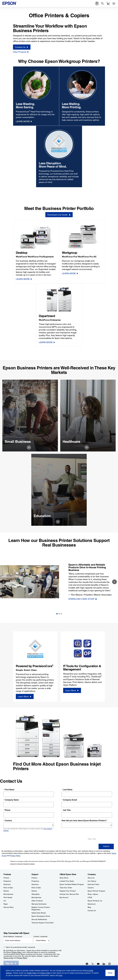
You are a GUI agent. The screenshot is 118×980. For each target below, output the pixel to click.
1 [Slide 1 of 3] (57, 614)
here (61, 975)
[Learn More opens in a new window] (25, 696)
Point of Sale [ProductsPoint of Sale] (8, 888)
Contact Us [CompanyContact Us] (92, 911)
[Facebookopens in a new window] (87, 964)
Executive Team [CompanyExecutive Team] (93, 884)
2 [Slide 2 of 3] (59, 614)
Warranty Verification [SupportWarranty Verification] (39, 904)
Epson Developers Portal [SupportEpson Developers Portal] (41, 916)
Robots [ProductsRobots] (6, 891)
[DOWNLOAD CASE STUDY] (83, 599)
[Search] (103, 4)
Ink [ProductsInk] (5, 901)
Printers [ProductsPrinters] (6, 878)
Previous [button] (4, 582)
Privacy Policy (16, 952)
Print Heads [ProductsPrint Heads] (8, 897)
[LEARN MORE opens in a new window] (24, 121)
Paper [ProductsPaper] (6, 904)
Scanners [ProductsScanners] (7, 884)
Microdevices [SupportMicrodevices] (36, 897)
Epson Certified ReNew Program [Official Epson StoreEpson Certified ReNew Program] (72, 884)
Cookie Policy (32, 973)
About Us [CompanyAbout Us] (91, 878)
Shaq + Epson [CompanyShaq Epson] (93, 894)
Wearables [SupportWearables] (36, 894)
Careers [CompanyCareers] (91, 888)
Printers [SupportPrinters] (34, 878)
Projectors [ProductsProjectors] (7, 881)
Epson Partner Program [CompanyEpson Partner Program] (96, 891)
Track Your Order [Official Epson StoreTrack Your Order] (66, 888)
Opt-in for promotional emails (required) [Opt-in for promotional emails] (20, 947)
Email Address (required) (13, 936)
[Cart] (108, 4)
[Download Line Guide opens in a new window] (59, 215)
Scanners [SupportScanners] (35, 884)
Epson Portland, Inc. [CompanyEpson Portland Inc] (95, 901)
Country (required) (40, 936)
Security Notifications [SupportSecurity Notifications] (39, 919)
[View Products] (21, 52)
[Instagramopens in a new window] (109, 964)
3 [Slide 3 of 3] (61, 614)
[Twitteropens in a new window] (93, 964)
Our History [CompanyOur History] (92, 881)
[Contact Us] (22, 47)
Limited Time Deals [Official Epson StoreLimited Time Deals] (67, 881)
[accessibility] (97, 4)
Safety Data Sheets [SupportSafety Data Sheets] (39, 913)
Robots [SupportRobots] (34, 891)
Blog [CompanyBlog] (89, 907)
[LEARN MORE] (24, 279)
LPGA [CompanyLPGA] (90, 897)
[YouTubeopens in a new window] (98, 964)
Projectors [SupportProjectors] (35, 881)
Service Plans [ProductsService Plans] (9, 907)
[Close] (110, 973)
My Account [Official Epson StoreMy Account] (64, 897)
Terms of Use (8, 958)
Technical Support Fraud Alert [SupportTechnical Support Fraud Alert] (43, 923)
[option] (59, 582)
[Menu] (114, 4)
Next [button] (114, 582)
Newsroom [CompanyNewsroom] (92, 904)
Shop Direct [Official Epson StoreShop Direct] (64, 878)
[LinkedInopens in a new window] (104, 964)
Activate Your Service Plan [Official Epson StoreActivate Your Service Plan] (69, 894)
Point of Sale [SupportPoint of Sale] (36, 888)
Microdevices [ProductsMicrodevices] (8, 894)
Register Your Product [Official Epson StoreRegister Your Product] (68, 891)
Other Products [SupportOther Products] (37, 901)
